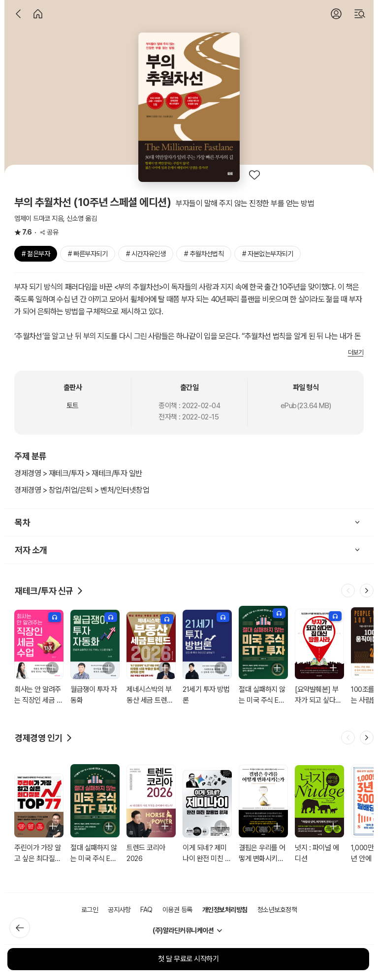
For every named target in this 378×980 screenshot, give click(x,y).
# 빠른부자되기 (88, 254)
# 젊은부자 (36, 254)
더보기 (356, 352)
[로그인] (336, 14)
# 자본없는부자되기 (268, 254)
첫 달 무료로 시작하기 (188, 959)
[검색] (360, 14)
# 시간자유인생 (146, 254)
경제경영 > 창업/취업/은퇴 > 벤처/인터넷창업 (82, 490)
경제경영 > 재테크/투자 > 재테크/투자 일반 (78, 473)
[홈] (38, 14)
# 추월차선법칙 (204, 254)
